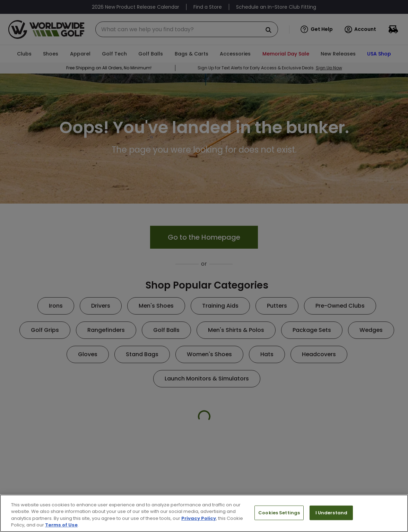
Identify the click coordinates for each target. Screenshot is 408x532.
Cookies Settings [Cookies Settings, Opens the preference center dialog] (279, 513)
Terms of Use (61, 525)
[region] (204, 513)
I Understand (332, 513)
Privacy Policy (199, 518)
